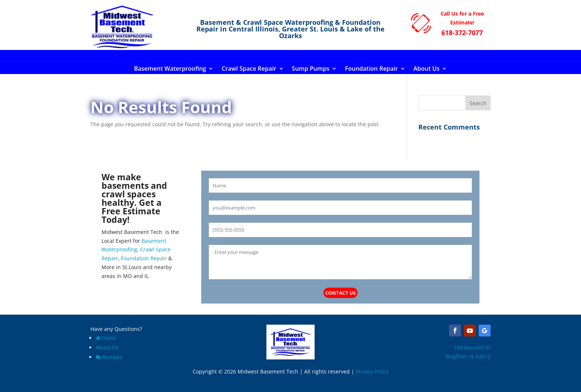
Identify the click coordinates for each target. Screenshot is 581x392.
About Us (427, 69)
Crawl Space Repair (249, 69)
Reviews (109, 357)
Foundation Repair (371, 69)
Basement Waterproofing (170, 69)
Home (106, 338)
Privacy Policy (372, 371)
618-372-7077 (462, 33)
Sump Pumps (311, 69)
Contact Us (341, 293)
